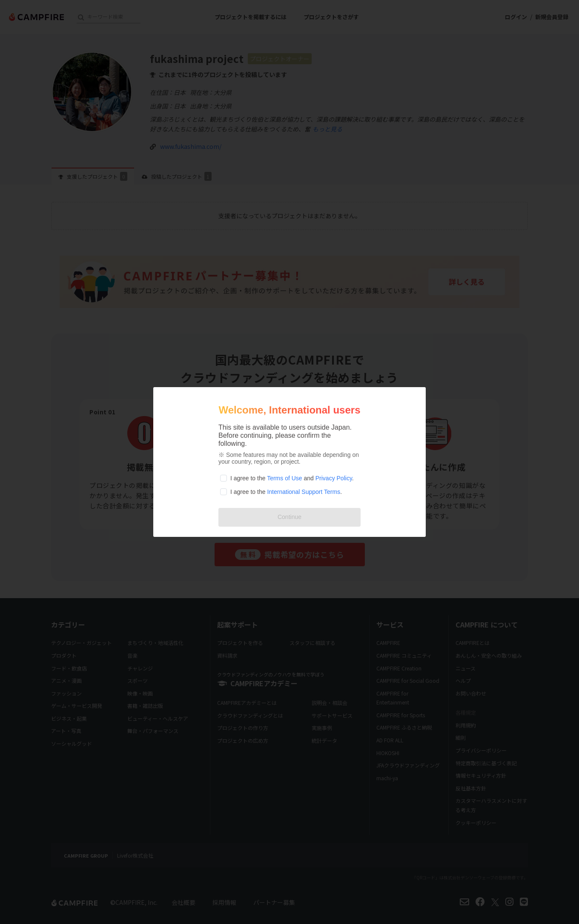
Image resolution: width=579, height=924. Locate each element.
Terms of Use (284, 478)
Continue (289, 517)
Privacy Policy (334, 478)
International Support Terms (304, 492)
